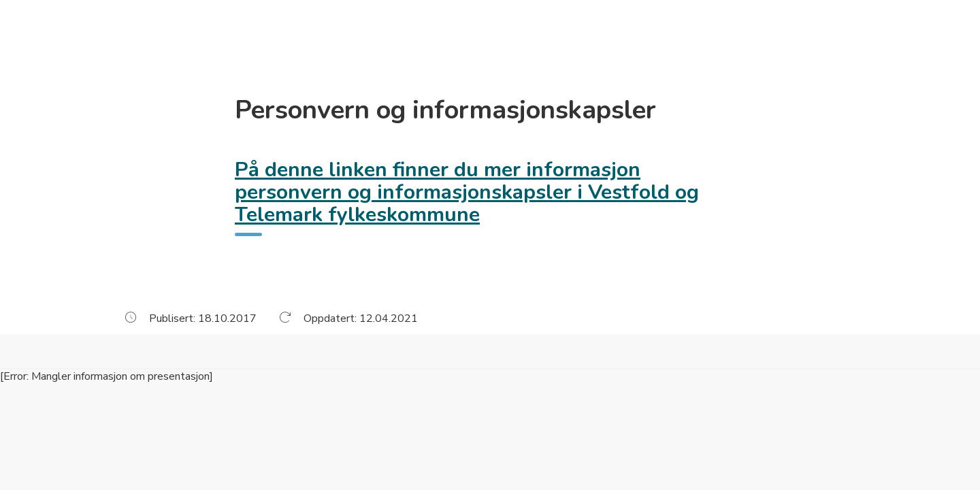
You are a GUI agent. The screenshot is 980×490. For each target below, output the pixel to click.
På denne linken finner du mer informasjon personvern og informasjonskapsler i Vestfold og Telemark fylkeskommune (467, 192)
